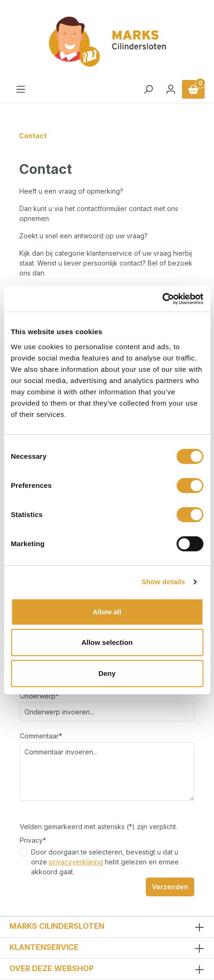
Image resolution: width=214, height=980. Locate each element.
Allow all (107, 612)
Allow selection (107, 642)
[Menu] (21, 89)
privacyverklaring (76, 862)
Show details (163, 582)
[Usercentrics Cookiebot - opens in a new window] (162, 299)
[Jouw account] (171, 89)
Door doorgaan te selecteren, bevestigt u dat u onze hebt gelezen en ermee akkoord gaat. (105, 862)
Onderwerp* (39, 696)
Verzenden (170, 887)
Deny (107, 673)
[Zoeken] (148, 89)
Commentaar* (41, 736)
